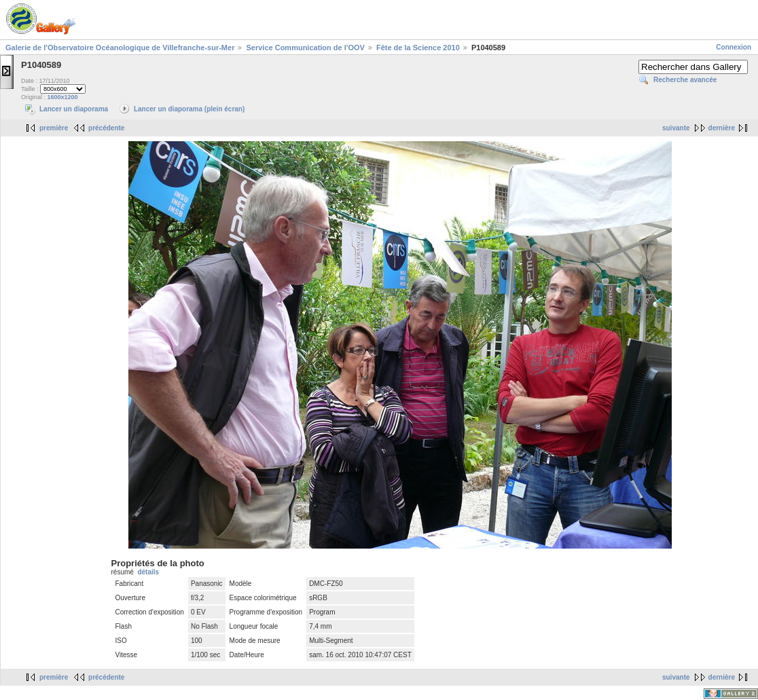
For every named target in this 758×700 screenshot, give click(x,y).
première (54, 128)
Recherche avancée (685, 80)
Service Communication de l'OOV (305, 48)
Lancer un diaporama (74, 109)
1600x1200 (63, 97)
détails (148, 572)
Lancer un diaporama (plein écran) (189, 109)
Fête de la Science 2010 (418, 48)
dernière (722, 128)
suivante (676, 128)
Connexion (734, 47)
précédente (106, 128)
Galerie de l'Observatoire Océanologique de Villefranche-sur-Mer (120, 48)
